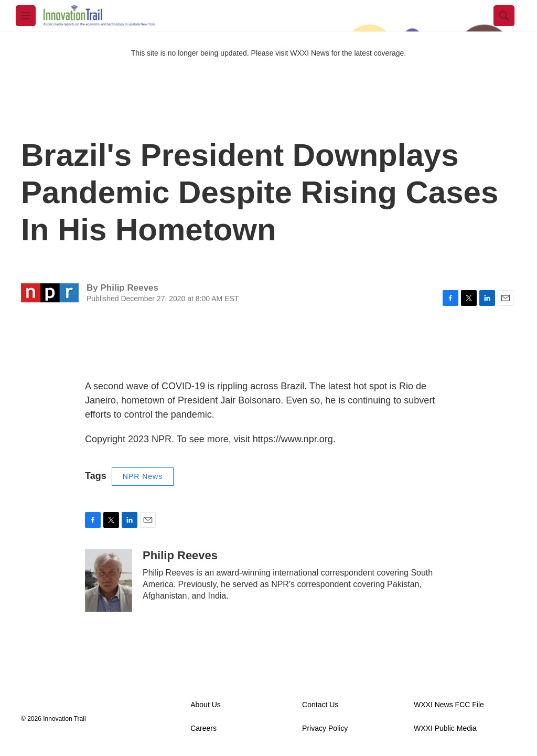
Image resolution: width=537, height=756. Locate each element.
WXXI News (310, 53)
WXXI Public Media (445, 728)
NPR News (143, 476)
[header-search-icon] (504, 16)
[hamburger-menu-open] (26, 16)
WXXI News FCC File (449, 705)
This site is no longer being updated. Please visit (211, 53)
